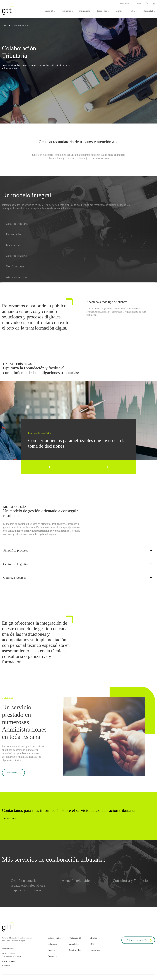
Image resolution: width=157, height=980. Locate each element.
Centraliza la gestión (78, 564)
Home (4, 25)
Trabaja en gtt (75, 938)
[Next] (107, 467)
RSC (133, 11)
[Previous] (50, 467)
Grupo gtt (49, 11)
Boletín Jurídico (125, 4)
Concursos (138, 4)
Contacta (52, 950)
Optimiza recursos (78, 578)
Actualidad (148, 11)
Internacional (85, 11)
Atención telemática (77, 881)
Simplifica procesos (78, 551)
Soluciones (66, 11)
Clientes (119, 11)
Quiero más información (140, 940)
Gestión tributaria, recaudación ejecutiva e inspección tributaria (28, 885)
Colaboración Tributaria (20, 25)
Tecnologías (102, 11)
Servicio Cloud (76, 950)
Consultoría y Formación (131, 881)
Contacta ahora (9, 819)
